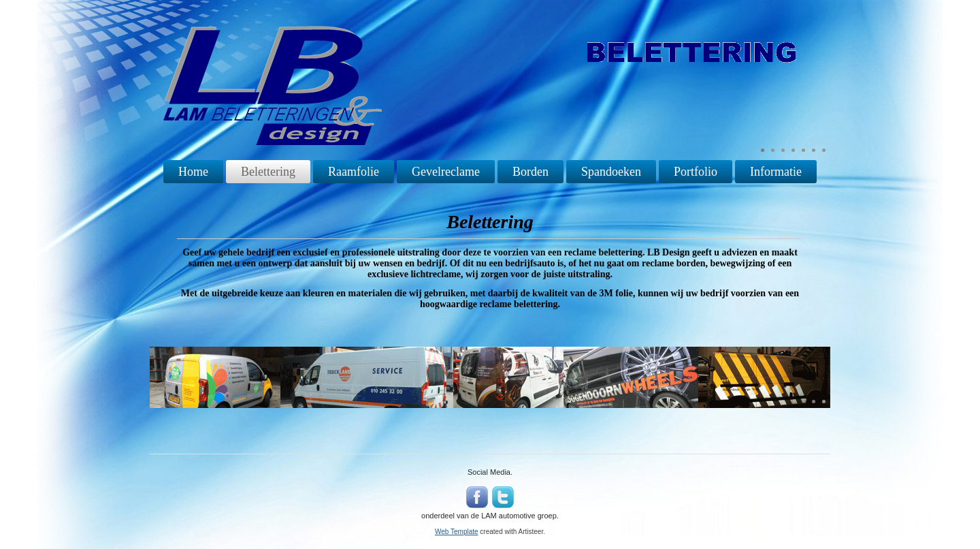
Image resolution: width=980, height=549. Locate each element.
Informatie (776, 172)
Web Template (457, 532)
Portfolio (696, 172)
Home (193, 172)
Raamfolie (354, 172)
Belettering (268, 172)
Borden (530, 172)
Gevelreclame (446, 172)
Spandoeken (611, 172)
